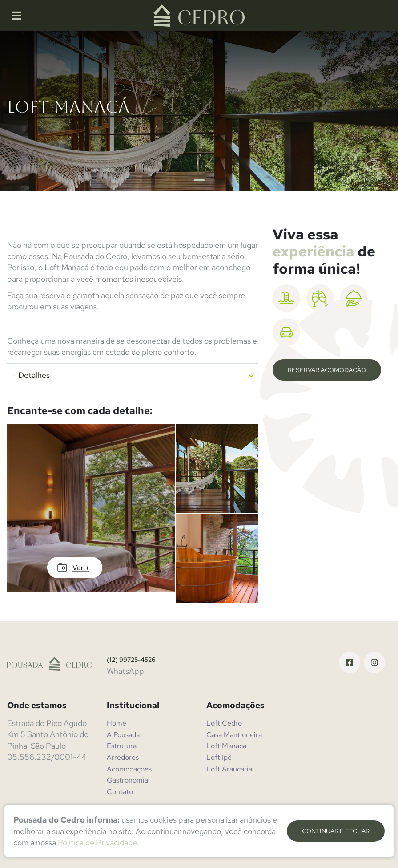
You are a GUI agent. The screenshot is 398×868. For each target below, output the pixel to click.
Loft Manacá (226, 746)
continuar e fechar (336, 831)
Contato (120, 792)
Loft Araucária (229, 769)
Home (117, 723)
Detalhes (31, 375)
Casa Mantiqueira (234, 735)
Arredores (123, 757)
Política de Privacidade (97, 842)
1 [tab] (199, 180)
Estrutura (122, 746)
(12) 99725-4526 (131, 660)
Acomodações (129, 769)
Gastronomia (127, 780)
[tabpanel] (199, 111)
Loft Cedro (224, 723)
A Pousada (123, 735)
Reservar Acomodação (327, 370)
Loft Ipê (219, 757)
